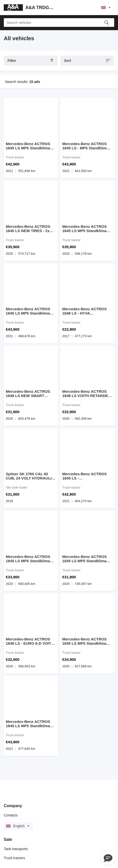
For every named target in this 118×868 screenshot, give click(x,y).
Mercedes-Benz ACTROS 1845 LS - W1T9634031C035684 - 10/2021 (84, 476)
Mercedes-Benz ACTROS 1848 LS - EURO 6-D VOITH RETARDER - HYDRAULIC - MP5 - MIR (30, 641)
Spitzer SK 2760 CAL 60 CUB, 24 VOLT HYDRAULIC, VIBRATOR (31, 476)
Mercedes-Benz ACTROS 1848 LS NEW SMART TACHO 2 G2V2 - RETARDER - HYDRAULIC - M (30, 394)
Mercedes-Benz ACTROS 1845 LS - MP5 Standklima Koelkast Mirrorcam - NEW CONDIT (86, 146)
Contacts (11, 815)
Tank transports (16, 849)
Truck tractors (14, 858)
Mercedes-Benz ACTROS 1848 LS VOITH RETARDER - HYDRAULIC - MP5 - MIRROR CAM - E (86, 394)
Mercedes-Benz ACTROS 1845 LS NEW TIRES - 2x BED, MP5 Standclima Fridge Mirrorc (28, 229)
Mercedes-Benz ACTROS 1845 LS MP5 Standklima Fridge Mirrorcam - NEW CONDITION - (28, 146)
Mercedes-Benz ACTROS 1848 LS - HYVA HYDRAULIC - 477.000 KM (85, 311)
